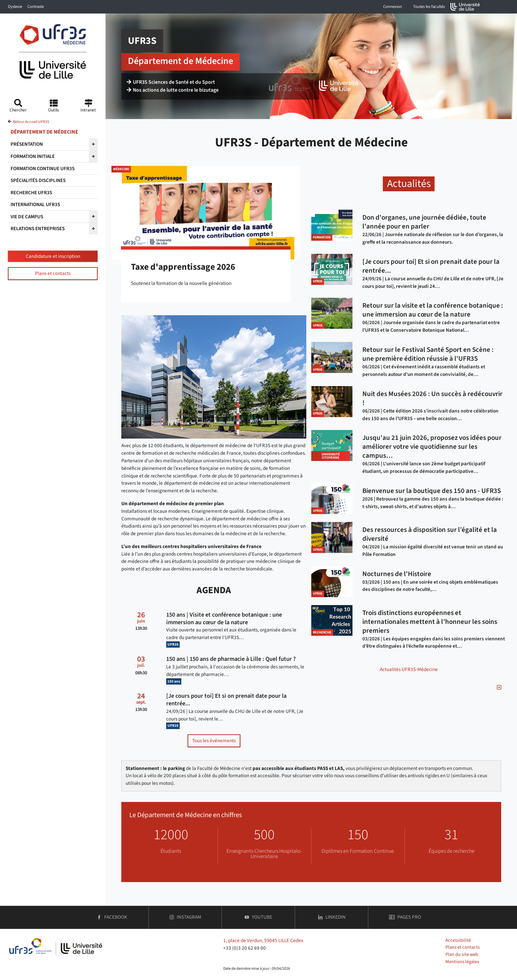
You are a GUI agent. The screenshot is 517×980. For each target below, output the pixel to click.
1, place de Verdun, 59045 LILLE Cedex (263, 940)
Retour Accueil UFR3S (31, 122)
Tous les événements (214, 741)
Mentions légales (462, 962)
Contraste (36, 7)
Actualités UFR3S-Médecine (409, 669)
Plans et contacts (53, 273)
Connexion (393, 7)
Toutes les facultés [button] (429, 7)
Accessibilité (458, 940)
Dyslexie (15, 7)
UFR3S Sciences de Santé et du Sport (171, 83)
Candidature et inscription (53, 256)
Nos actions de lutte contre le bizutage (173, 91)
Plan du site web (462, 954)
